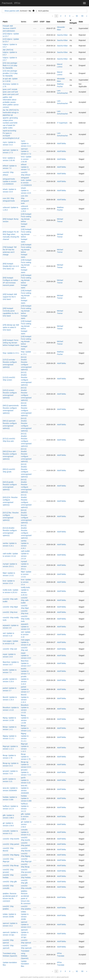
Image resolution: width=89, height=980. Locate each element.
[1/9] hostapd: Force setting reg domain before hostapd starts (11, 343)
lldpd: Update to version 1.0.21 (26, 574)
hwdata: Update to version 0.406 (26, 798)
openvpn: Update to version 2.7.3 (26, 151)
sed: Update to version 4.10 (26, 634)
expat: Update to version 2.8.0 (26, 655)
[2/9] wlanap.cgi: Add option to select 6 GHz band (11, 327)
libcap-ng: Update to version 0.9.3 (26, 764)
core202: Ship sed (10, 649)
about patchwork (63, 977)
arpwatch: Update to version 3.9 (25, 627)
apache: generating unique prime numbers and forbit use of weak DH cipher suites (10, 123)
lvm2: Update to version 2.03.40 (26, 159)
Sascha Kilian (62, 35)
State (81, 22)
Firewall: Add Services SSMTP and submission (9, 28)
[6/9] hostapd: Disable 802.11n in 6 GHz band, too (11, 266)
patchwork (24, 977)
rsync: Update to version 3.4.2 (26, 143)
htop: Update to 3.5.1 (11, 353)
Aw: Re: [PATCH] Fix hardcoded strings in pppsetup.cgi (11, 112)
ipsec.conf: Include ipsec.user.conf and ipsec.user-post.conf (11, 92)
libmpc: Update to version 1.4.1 (26, 728)
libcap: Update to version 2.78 (26, 757)
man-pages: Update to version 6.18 (26, 642)
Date (48, 22)
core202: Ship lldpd (10, 607)
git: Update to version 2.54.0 (26, 824)
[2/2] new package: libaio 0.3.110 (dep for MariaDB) (10, 65)
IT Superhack (62, 123)
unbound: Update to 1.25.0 (25, 209)
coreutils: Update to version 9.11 (26, 832)
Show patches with (12, 11)
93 (82, 16)
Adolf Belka (61, 143)
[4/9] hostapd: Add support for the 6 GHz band (10, 297)
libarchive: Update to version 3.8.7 (26, 663)
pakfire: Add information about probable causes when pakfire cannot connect (11, 102)
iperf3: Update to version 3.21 (26, 780)
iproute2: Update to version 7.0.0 (26, 772)
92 (77, 16)
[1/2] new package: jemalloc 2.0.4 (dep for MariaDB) (10, 73)
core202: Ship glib (10, 882)
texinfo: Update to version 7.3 (25, 671)
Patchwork (7, 3)
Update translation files (25, 964)
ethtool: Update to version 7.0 (25, 167)
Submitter (61, 22)
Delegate (73, 23)
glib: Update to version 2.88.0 (26, 817)
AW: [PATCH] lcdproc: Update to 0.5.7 (10, 52)
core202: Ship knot (10, 612)
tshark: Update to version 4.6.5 (26, 191)
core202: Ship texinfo (11, 839)
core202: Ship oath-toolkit (25, 600)
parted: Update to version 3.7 (25, 689)
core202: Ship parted (11, 844)
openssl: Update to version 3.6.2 (26, 925)
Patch (5, 22)
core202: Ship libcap (11, 866)
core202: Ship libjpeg (11, 855)
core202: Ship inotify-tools (26, 619)
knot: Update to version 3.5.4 (26, 582)
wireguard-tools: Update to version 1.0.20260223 (10, 181)
